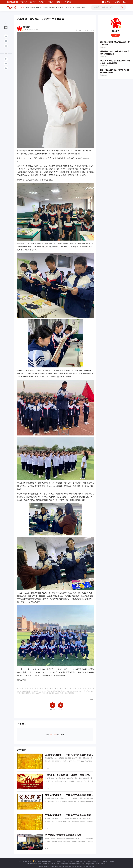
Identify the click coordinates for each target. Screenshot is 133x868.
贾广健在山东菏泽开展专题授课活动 (63, 835)
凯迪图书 (33, 2)
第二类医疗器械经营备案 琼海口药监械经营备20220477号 (71, 864)
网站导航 (116, 2)
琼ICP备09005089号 (25, 861)
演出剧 (51, 2)
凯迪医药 (24, 2)
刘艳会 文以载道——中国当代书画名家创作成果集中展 (72, 815)
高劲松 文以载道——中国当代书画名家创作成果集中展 (72, 755)
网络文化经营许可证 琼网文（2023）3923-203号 (94, 861)
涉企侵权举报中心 (101, 864)
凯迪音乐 (42, 2)
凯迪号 (107, 2)
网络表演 (59, 2)
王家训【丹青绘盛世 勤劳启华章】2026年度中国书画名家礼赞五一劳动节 (82, 775)
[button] (12, 2)
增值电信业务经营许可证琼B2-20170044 (67, 861)
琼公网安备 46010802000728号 (43, 861)
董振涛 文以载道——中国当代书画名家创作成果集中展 (72, 795)
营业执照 (92, 864)
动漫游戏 (68, 2)
